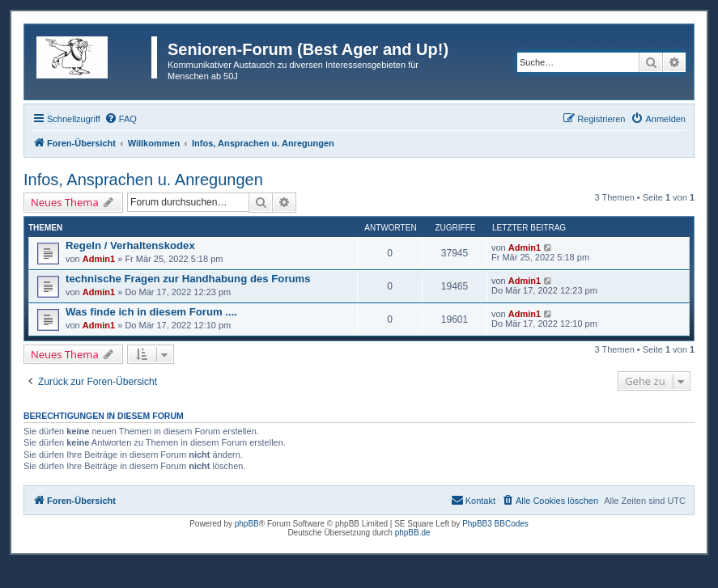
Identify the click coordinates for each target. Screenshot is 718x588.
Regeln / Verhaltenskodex (130, 245)
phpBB (247, 524)
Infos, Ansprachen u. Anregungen (143, 180)
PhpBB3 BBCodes (495, 524)
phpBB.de (413, 533)
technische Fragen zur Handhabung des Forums (188, 279)
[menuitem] (121, 119)
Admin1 (99, 259)
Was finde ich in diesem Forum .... (151, 312)
